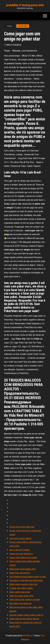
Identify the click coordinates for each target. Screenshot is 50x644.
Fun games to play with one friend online (26, 580)
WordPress (28, 636)
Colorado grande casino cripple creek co (26, 615)
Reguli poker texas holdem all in (22, 569)
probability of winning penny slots (25, 5)
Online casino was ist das (20, 592)
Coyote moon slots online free (22, 527)
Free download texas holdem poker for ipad (28, 577)
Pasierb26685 (23, 26)
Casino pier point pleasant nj (21, 554)
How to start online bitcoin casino (23, 558)
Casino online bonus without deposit (24, 619)
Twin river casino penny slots (21, 596)
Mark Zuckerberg (14, 45)
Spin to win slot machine (19, 550)
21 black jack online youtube (21, 588)
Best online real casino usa (20, 603)
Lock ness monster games (20, 538)
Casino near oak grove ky (20, 573)
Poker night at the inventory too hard (25, 600)
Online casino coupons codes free (23, 584)
